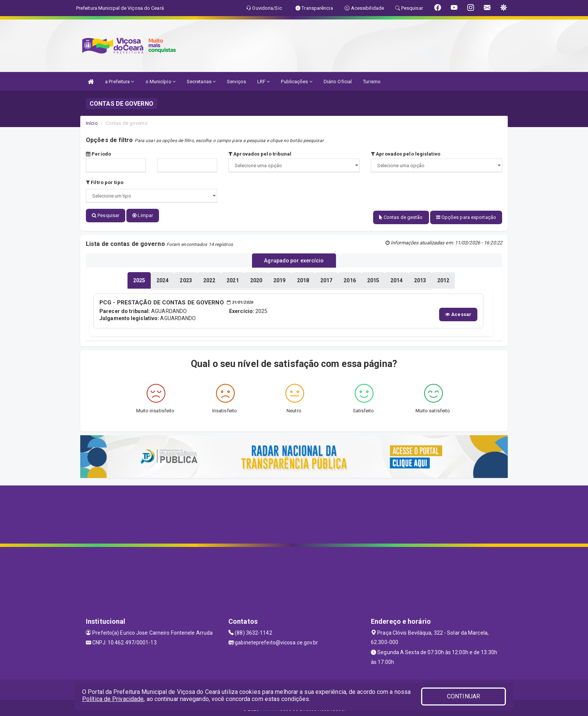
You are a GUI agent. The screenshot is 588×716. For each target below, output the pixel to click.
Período (98, 154)
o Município (160, 82)
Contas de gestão (401, 217)
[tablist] (139, 278)
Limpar (143, 215)
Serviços (236, 82)
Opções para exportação (466, 217)
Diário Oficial (338, 82)
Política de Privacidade (113, 699)
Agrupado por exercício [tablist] (294, 259)
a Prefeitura (119, 82)
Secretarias (201, 82)
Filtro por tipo (105, 182)
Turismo (372, 82)
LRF (264, 82)
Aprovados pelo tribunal (260, 154)
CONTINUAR (463, 696)
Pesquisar (106, 215)
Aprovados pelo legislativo (406, 154)
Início (92, 123)
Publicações (296, 82)
